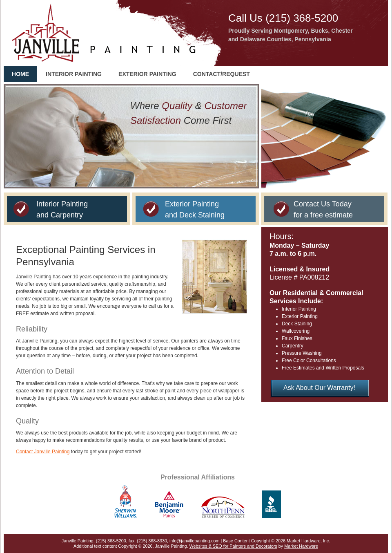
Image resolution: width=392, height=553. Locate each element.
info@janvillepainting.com (195, 541)
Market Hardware (301, 546)
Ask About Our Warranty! (319, 388)
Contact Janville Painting (43, 452)
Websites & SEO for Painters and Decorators (233, 546)
